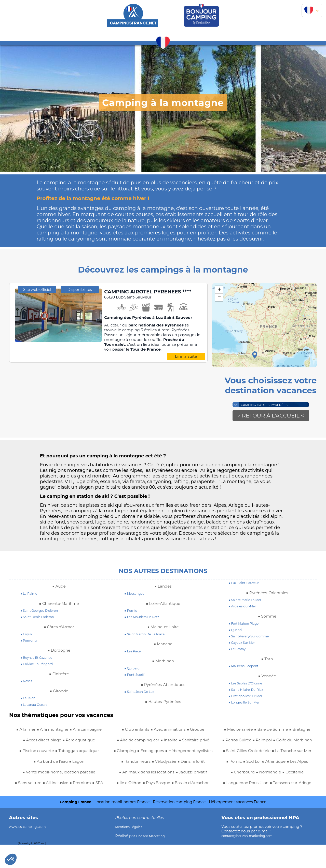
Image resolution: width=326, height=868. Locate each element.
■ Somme (267, 618)
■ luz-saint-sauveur (247, 585)
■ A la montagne (71, 731)
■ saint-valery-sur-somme (253, 638)
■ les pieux (135, 653)
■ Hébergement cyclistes (145, 753)
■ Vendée (267, 678)
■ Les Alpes (293, 774)
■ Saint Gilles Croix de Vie (267, 753)
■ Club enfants (45, 806)
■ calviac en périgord (40, 666)
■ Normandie (269, 785)
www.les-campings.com (31, 850)
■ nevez (28, 683)
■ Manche (163, 646)
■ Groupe (126, 731)
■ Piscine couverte (79, 753)
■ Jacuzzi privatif (147, 785)
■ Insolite (200, 731)
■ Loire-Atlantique (163, 605)
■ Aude (59, 588)
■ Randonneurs (192, 753)
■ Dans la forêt (178, 763)
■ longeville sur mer (247, 704)
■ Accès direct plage (79, 742)
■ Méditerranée (142, 806)
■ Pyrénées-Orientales (267, 595)
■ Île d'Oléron (182, 785)
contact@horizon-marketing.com (252, 859)
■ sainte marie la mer (248, 602)
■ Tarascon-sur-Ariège (267, 806)
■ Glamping (165, 742)
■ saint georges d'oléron (43, 612)
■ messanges (136, 595)
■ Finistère (59, 676)
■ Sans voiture (30, 795)
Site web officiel (37, 348)
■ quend (236, 632)
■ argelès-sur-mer (245, 608)
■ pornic (132, 612)
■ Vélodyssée (146, 763)
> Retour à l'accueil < (271, 417)
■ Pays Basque (140, 795)
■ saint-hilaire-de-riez (249, 692)
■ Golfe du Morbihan (267, 742)
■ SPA (20, 806)
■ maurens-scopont (246, 668)
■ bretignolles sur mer (249, 698)
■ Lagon (59, 774)
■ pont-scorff (136, 677)
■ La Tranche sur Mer (257, 763)
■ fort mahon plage (247, 625)
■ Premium (92, 795)
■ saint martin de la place (148, 636)
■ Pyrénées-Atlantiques (163, 686)
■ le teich (29, 700)
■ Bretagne (237, 731)
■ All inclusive (62, 795)
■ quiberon (135, 670)
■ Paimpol (298, 731)
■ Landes (163, 588)
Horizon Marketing (153, 859)
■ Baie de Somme (181, 806)
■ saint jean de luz (142, 694)
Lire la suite (186, 364)
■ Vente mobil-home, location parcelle (59, 785)
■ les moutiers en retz (145, 619)
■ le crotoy (239, 651)
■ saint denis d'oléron (40, 619)
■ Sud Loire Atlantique (254, 774)
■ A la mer (39, 731)
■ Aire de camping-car (163, 731)
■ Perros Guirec (268, 731)
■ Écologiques (196, 742)
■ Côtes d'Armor (59, 629)
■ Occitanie (298, 785)
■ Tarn (267, 661)
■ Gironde (59, 693)
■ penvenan (31, 642)
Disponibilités (80, 348)
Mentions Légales (131, 850)
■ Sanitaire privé (132, 742)
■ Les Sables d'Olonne (249, 685)
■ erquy (27, 636)
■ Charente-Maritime (59, 605)
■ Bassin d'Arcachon (180, 795)
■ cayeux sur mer (244, 645)
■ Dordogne (59, 652)
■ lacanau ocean (36, 707)
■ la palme (31, 595)
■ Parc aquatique (37, 753)
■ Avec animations (83, 806)
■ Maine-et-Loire (163, 629)
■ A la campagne (35, 742)
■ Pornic (291, 763)
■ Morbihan (163, 663)
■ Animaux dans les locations (163, 774)
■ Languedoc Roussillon (267, 795)
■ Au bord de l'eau (86, 763)
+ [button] (219, 290)
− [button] (219, 297)
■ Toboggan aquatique (38, 763)
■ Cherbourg (238, 785)
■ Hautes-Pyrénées (163, 704)
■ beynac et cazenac (39, 660)
